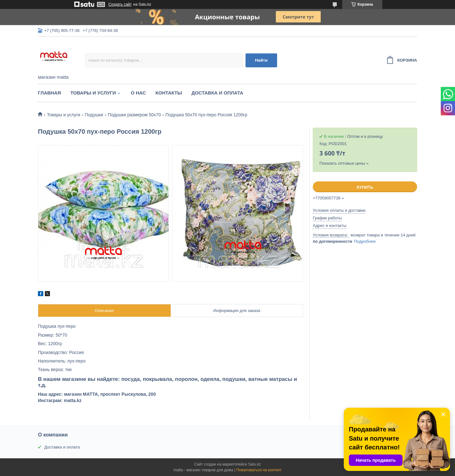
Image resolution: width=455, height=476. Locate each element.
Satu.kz (254, 464)
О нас (138, 93)
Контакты (169, 93)
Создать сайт (120, 4)
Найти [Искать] (261, 60)
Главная (49, 93)
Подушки (94, 115)
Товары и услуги (93, 93)
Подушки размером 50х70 (134, 115)
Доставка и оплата (217, 93)
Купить (365, 187)
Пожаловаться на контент (259, 470)
